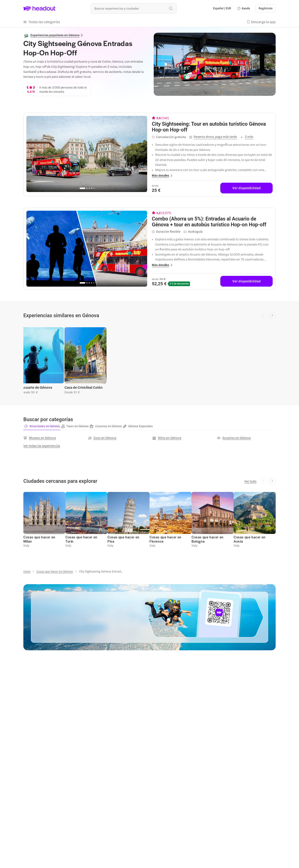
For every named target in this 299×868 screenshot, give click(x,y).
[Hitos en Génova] (167, 438)
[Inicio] (27, 571)
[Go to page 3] (89, 188)
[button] (244, 8)
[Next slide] (272, 315)
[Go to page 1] (82, 188)
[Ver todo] (250, 481)
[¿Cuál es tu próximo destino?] (133, 8)
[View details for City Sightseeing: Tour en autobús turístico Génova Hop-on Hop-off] (212, 127)
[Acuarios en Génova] (234, 438)
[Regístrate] (266, 8)
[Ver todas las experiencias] (42, 446)
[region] (87, 154)
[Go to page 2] (87, 188)
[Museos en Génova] (40, 438)
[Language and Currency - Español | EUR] (222, 8)
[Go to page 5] (94, 188)
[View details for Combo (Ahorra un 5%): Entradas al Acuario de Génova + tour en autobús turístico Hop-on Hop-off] (212, 222)
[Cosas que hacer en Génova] (55, 571)
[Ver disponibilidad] (246, 188)
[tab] (42, 426)
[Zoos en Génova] (102, 438)
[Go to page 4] (92, 188)
